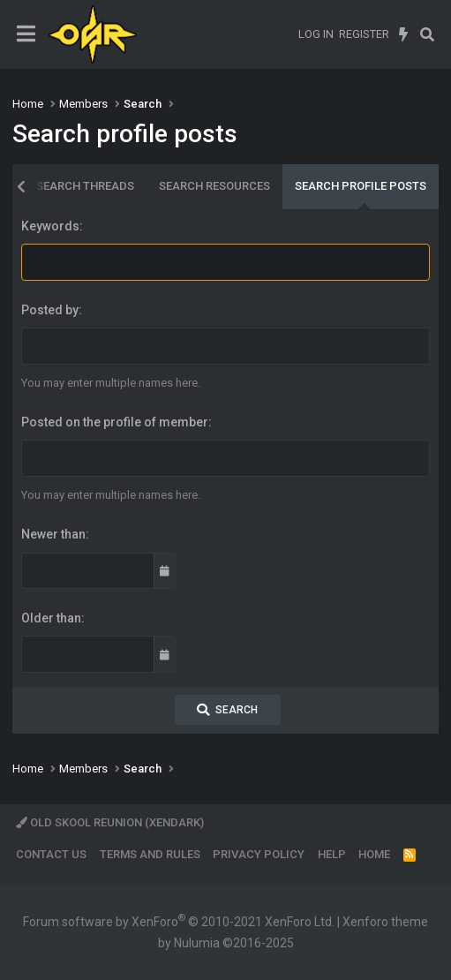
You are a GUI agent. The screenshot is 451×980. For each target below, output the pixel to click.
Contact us (51, 854)
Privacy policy (259, 854)
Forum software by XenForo (179, 922)
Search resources (214, 186)
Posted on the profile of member (115, 422)
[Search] (427, 34)
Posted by (50, 310)
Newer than (53, 534)
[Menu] (26, 34)
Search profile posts (361, 186)
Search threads (85, 186)
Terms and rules (150, 854)
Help (332, 854)
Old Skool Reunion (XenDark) (110, 822)
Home (374, 854)
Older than (51, 618)
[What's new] (404, 34)
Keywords (50, 226)
